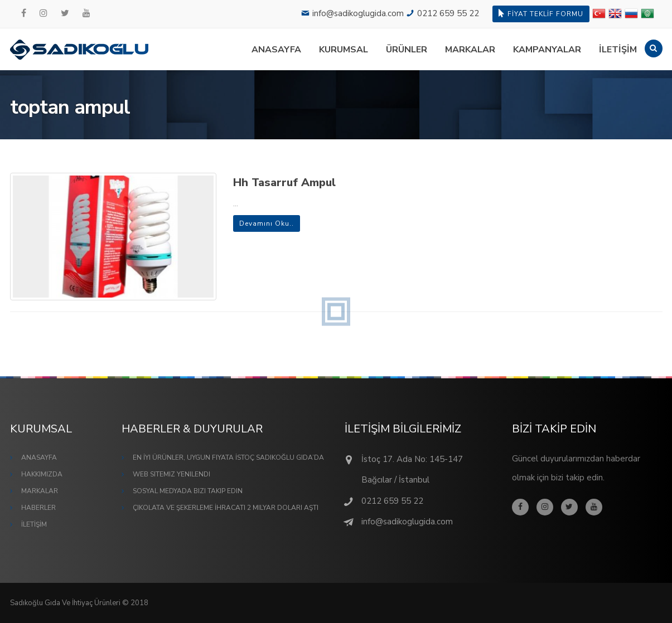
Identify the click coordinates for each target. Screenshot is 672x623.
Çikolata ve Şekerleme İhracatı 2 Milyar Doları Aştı (226, 508)
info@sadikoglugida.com (358, 13)
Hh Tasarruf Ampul (284, 182)
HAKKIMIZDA (42, 474)
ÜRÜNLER (407, 50)
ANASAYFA (276, 50)
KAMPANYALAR (547, 50)
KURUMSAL (344, 50)
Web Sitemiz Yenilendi (171, 474)
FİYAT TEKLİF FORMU (541, 14)
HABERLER (38, 508)
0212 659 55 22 (448, 13)
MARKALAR (470, 50)
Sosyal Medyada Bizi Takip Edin (188, 491)
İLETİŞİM (618, 50)
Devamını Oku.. (267, 223)
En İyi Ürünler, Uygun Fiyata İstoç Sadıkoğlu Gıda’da (228, 457)
